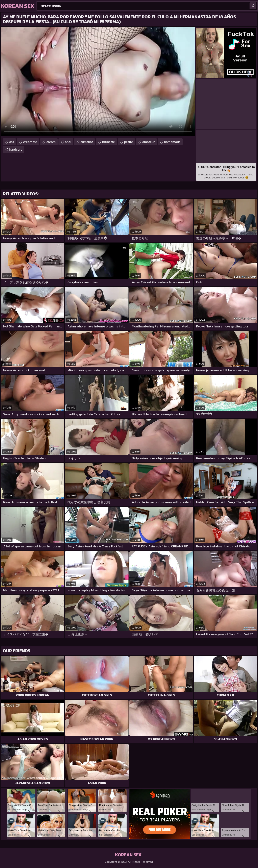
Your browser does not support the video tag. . (98, 82)
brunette (109, 142)
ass (12, 142)
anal (68, 142)
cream (51, 142)
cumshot (87, 142)
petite (129, 142)
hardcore (16, 149)
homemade (172, 142)
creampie (30, 142)
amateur (149, 142)
